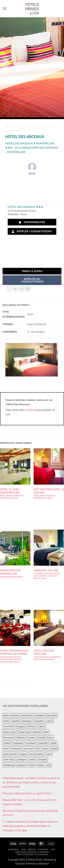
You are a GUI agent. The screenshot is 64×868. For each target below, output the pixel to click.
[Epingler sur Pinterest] (28, 289)
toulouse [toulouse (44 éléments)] (21, 765)
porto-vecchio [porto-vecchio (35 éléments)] (10, 754)
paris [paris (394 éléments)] (46, 748)
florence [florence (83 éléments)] (32, 726)
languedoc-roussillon (30, 127)
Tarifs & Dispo (32, 271)
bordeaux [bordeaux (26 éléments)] (27, 721)
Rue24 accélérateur (39, 864)
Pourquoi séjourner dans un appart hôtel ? (28, 793)
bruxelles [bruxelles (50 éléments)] (39, 721)
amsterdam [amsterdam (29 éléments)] (27, 715)
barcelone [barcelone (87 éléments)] (52, 715)
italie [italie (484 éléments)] (46, 732)
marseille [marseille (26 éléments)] (43, 743)
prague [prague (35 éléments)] (24, 754)
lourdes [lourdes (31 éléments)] (42, 737)
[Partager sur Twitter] (16, 289)
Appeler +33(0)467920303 (32, 231)
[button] (5, 9)
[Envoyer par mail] (22, 289)
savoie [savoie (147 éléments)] (32, 759)
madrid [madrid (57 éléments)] (7, 743)
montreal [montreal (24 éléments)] (16, 748)
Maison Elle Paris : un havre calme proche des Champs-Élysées (30, 802)
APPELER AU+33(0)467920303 (32, 280)
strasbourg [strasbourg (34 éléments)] (9, 765)
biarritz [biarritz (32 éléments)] (16, 721)
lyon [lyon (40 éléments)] (51, 737)
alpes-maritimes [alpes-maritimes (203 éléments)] (11, 715)
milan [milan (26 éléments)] (6, 748)
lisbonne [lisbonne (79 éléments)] (21, 737)
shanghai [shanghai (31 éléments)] (43, 759)
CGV (53, 849)
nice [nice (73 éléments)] (38, 748)
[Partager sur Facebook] (9, 289)
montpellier (12, 131)
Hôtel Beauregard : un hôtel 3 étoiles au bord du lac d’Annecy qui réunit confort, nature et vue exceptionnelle (31, 782)
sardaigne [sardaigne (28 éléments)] (21, 759)
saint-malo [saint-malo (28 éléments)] (9, 759)
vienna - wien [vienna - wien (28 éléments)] (44, 765)
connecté (31, 410)
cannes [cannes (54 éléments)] (50, 721)
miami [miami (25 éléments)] (54, 743)
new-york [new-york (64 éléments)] (28, 748)
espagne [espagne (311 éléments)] (21, 726)
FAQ (23, 849)
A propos (13, 849)
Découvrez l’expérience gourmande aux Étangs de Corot (30, 813)
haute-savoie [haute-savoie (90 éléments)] (10, 732)
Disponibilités (32, 222)
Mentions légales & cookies (32, 852)
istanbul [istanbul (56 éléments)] (36, 732)
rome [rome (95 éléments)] (49, 754)
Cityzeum (20, 864)
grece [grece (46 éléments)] (42, 726)
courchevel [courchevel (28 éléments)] (9, 726)
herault (51, 127)
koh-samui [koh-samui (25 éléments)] (9, 737)
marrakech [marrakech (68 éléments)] (31, 743)
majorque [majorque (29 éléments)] (18, 743)
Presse (32, 849)
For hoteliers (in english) (32, 854)
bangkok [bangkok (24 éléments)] (40, 715)
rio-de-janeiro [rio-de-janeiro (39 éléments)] (37, 754)
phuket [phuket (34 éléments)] (55, 748)
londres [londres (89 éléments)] (31, 737)
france (9, 127)
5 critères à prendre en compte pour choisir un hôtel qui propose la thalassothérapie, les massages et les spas (30, 826)
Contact (43, 849)
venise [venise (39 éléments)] (32, 765)
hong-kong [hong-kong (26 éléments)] (24, 732)
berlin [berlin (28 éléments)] (6, 721)
